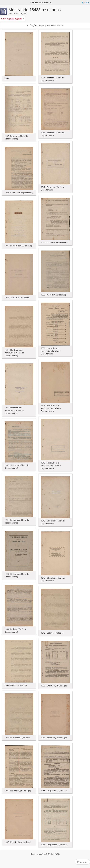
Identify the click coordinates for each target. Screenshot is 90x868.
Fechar (86, 3)
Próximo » (82, 862)
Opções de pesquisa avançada (45, 25)
